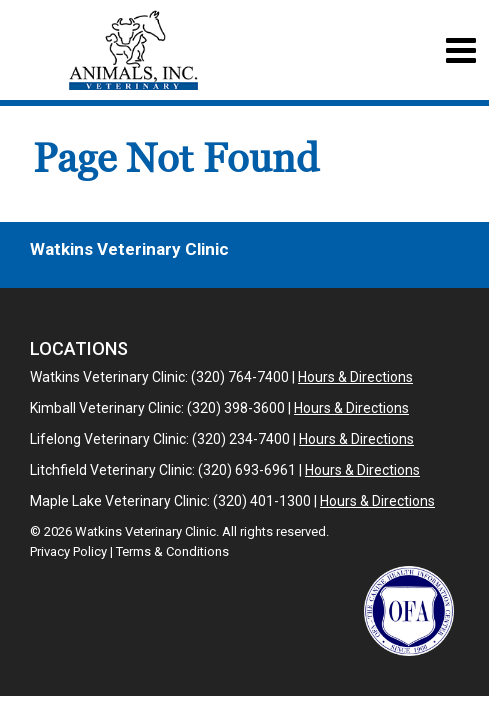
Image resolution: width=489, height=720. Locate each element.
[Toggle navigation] (460, 50)
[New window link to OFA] (409, 611)
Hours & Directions (355, 377)
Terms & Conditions (172, 551)
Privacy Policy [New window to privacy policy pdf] (68, 551)
